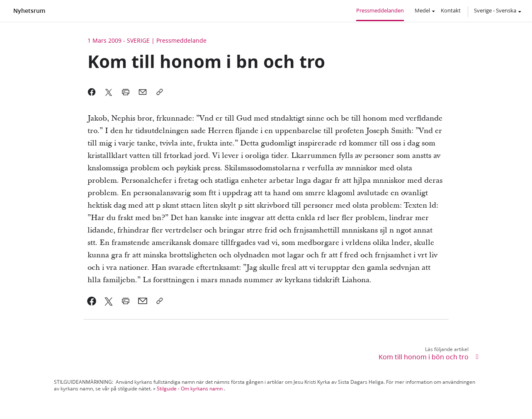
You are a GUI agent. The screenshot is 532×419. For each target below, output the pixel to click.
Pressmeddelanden (380, 10)
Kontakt (451, 10)
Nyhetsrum (29, 11)
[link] (92, 301)
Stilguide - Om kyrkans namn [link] (190, 389)
